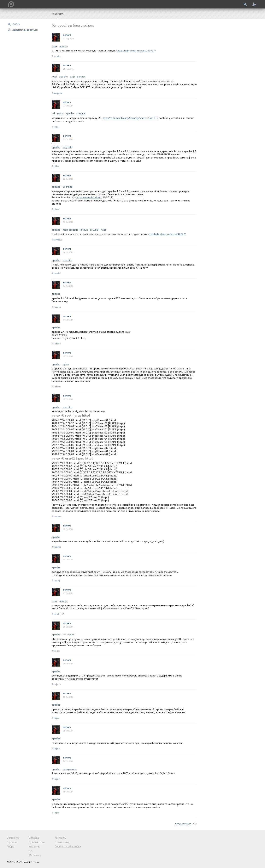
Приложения (37, 842)
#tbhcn (56, 386)
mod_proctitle (70, 230)
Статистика (62, 842)
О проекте (13, 838)
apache (64, 46)
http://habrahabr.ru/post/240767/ (137, 51)
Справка (34, 838)
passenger (69, 635)
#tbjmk (56, 684)
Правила (12, 842)
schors (67, 35)
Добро (10, 846)
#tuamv (57, 516)
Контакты (60, 838)
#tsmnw (57, 240)
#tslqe (56, 651)
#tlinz (55, 209)
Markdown (35, 855)
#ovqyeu (57, 93)
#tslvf (58, 614)
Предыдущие (183, 824)
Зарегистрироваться (25, 30)
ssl (53, 114)
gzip (72, 77)
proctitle (67, 260)
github (84, 230)
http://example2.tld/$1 (89, 197)
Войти (16, 24)
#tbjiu (56, 718)
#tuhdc (56, 344)
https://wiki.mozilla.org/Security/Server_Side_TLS (130, 118)
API (31, 851)
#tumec (57, 307)
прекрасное (70, 769)
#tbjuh (56, 779)
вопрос (81, 77)
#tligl (55, 127)
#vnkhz (56, 56)
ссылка (81, 114)
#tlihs (55, 166)
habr (104, 230)
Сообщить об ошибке (68, 846)
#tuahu (56, 547)
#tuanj (56, 580)
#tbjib (56, 813)
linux (54, 46)
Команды (34, 846)
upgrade (67, 147)
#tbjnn (56, 748)
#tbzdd (56, 273)
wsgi (54, 77)
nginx (60, 114)
